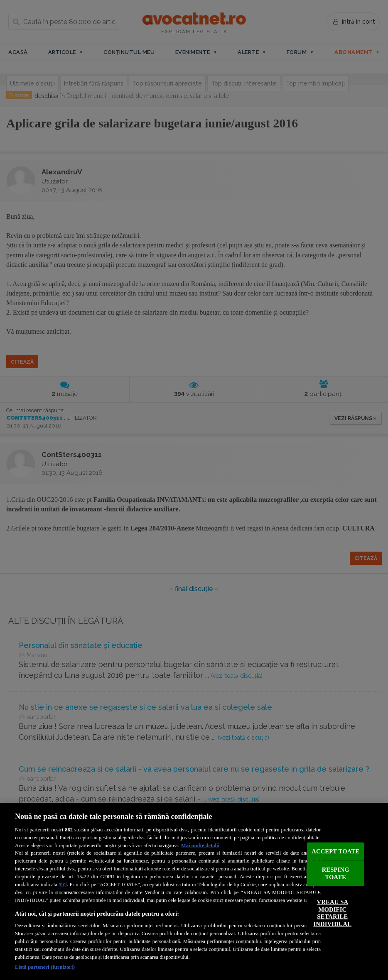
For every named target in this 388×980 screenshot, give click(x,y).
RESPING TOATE (336, 873)
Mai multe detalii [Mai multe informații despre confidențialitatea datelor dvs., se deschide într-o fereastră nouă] (200, 846)
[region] (194, 891)
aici (63, 884)
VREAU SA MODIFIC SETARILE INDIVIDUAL (333, 913)
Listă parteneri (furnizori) (45, 967)
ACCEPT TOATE (335, 851)
